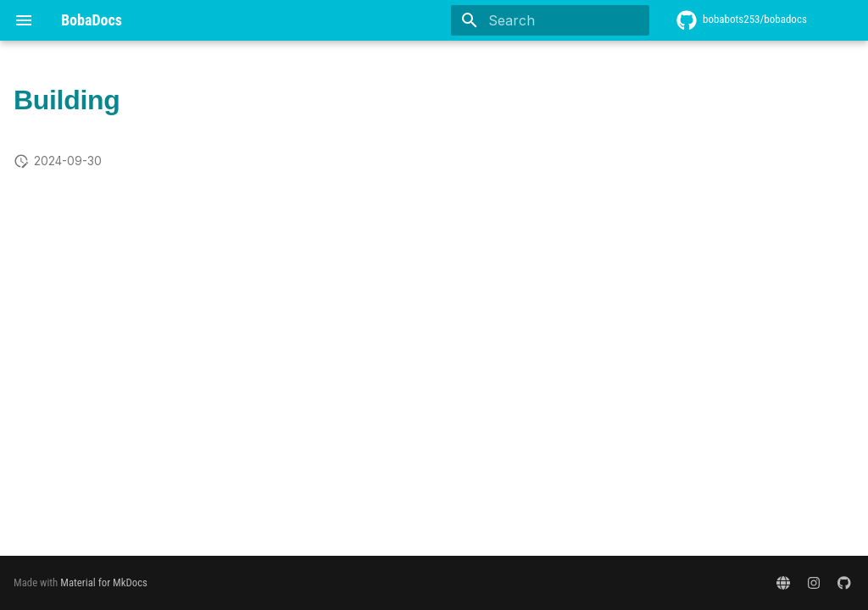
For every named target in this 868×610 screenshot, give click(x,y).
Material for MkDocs (104, 582)
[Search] (550, 20)
